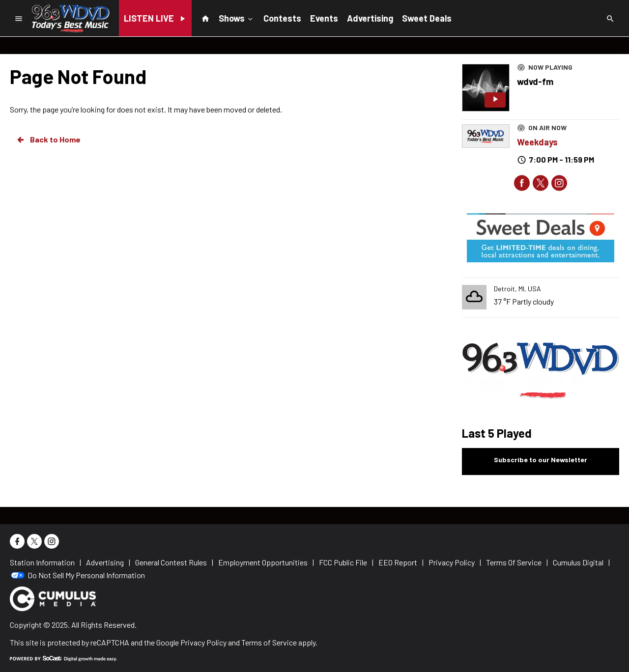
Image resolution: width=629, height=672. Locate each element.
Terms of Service (269, 642)
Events (324, 18)
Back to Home (48, 140)
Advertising (370, 18)
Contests (282, 18)
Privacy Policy (203, 642)
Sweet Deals (427, 18)
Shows (237, 18)
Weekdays (537, 142)
